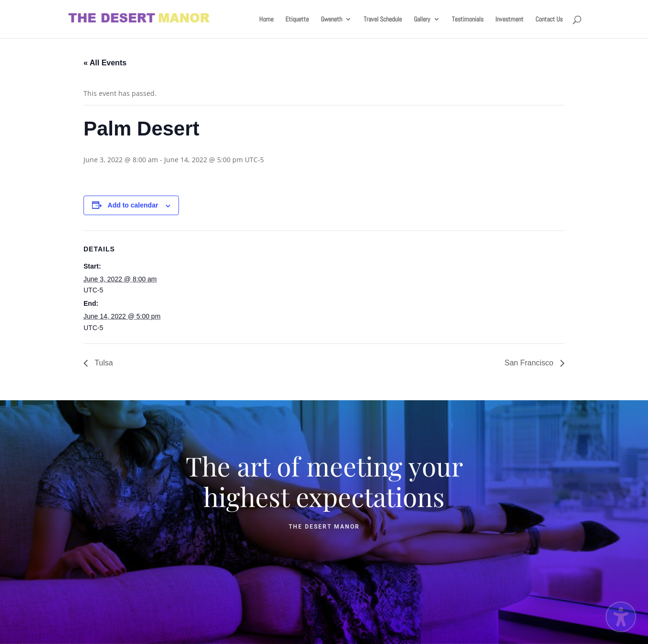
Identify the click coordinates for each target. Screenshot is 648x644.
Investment (509, 20)
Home (266, 20)
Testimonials (468, 20)
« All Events (105, 63)
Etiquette (297, 20)
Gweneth (331, 20)
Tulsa (103, 363)
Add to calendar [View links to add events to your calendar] (133, 205)
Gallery (422, 20)
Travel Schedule (383, 20)
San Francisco (530, 363)
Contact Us (549, 20)
